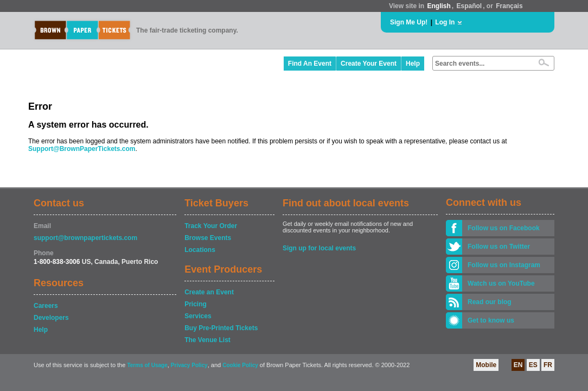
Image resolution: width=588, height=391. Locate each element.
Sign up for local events (319, 248)
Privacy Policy (189, 365)
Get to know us (491, 320)
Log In (445, 22)
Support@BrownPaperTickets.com (82, 149)
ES (533, 365)
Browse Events (208, 238)
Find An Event (310, 64)
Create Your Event (369, 64)
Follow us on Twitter (499, 247)
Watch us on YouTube (501, 283)
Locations (200, 250)
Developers (51, 318)
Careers (46, 306)
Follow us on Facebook (504, 228)
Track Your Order (211, 226)
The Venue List (207, 340)
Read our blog (490, 302)
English (439, 6)
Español (469, 6)
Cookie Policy (240, 365)
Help (413, 64)
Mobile (486, 365)
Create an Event (209, 292)
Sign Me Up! (409, 22)
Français (509, 6)
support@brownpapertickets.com (85, 238)
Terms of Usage (147, 365)
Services (198, 316)
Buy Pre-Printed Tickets (221, 328)
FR (548, 365)
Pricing (196, 304)
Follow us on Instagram (504, 265)
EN (518, 365)
